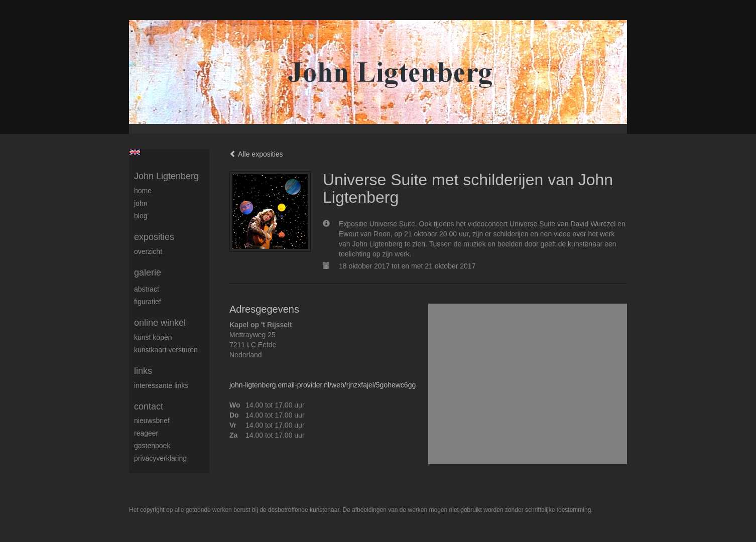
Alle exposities (256, 154)
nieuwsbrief (152, 421)
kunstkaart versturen (166, 350)
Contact (149, 406)
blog (141, 216)
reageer (146, 433)
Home (143, 191)
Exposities (154, 237)
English (135, 152)
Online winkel (160, 323)
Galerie (148, 273)
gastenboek (152, 446)
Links (143, 371)
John (141, 203)
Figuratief (148, 302)
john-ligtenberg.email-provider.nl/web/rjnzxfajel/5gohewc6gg (323, 385)
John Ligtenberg (166, 176)
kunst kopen (153, 337)
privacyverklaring (160, 458)
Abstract (147, 289)
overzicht (148, 251)
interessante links (161, 385)
